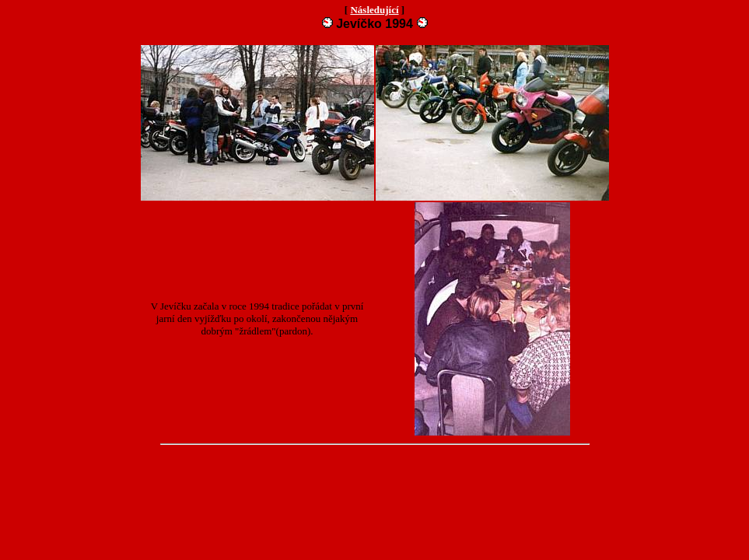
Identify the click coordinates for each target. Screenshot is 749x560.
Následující (374, 10)
